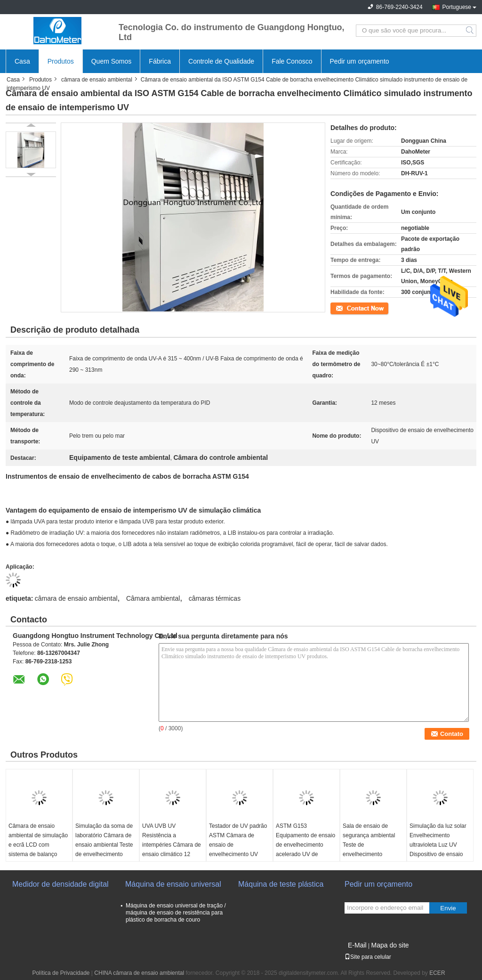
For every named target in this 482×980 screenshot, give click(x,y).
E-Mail (357, 945)
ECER (437, 973)
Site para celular (368, 957)
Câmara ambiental (153, 598)
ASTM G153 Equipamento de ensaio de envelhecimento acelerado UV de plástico (305, 845)
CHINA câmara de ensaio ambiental (139, 973)
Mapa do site (390, 945)
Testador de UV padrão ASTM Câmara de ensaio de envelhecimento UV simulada (238, 845)
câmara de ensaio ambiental (97, 80)
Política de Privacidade (61, 973)
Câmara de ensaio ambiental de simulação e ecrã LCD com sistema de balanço (38, 840)
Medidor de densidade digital (60, 884)
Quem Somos (112, 61)
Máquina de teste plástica (281, 884)
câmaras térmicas (215, 598)
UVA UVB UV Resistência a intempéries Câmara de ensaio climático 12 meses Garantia (172, 845)
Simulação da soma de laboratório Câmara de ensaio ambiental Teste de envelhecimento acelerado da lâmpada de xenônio (104, 849)
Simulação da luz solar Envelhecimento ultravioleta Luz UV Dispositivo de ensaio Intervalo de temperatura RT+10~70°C (438, 854)
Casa (22, 61)
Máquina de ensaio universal (173, 884)
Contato (340, 308)
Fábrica (160, 61)
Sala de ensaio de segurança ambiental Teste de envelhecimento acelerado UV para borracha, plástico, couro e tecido (369, 854)
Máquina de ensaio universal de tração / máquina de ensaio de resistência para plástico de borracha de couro (176, 913)
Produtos (61, 61)
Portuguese (457, 7)
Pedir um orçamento (360, 61)
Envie (448, 908)
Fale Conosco (292, 61)
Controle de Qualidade (221, 61)
